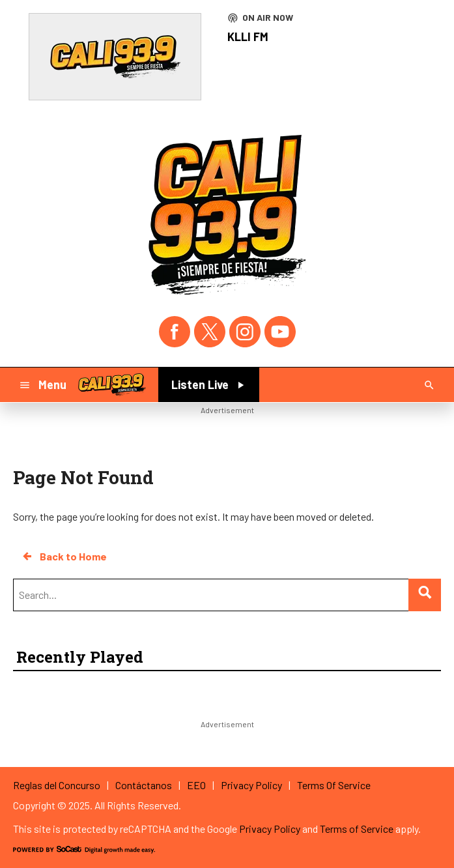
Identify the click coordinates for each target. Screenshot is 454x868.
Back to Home (64, 557)
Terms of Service (357, 829)
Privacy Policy (270, 829)
